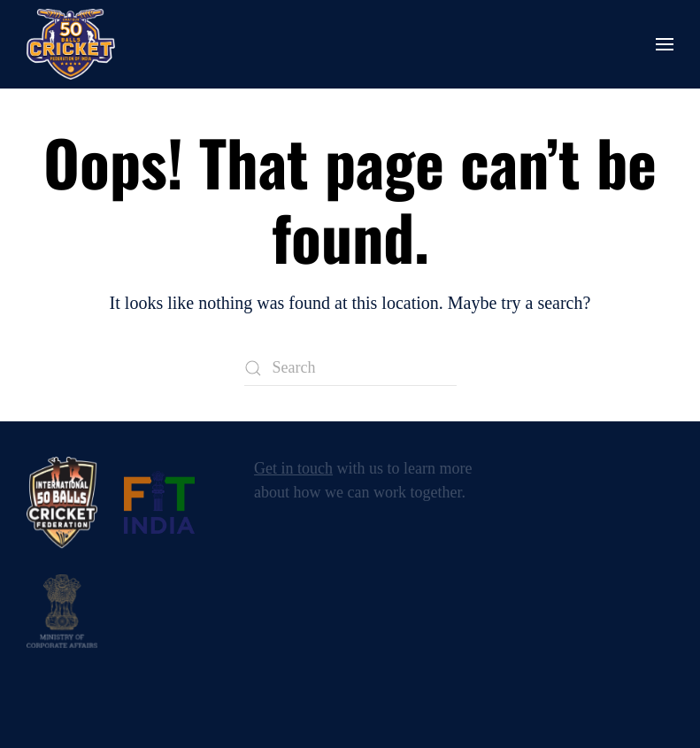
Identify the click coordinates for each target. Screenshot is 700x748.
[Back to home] (71, 44)
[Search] (350, 368)
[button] (665, 44)
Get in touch (293, 468)
